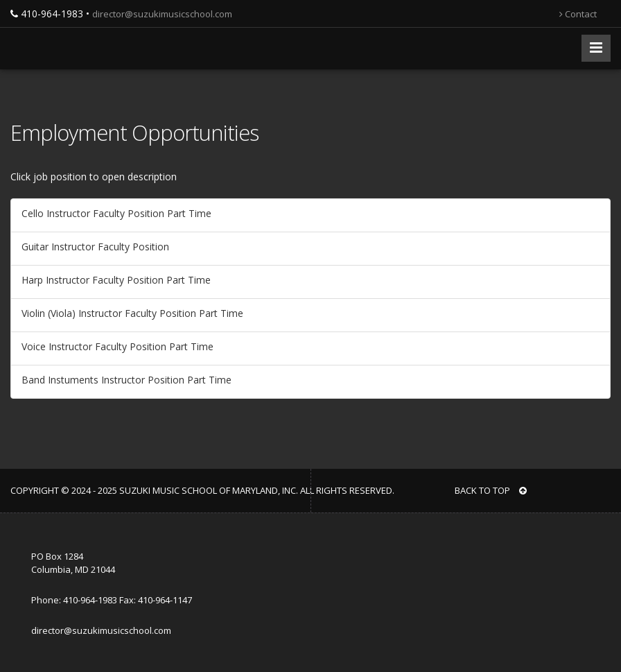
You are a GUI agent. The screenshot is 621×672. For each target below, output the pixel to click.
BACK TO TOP (491, 490)
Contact (578, 14)
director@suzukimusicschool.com (162, 14)
